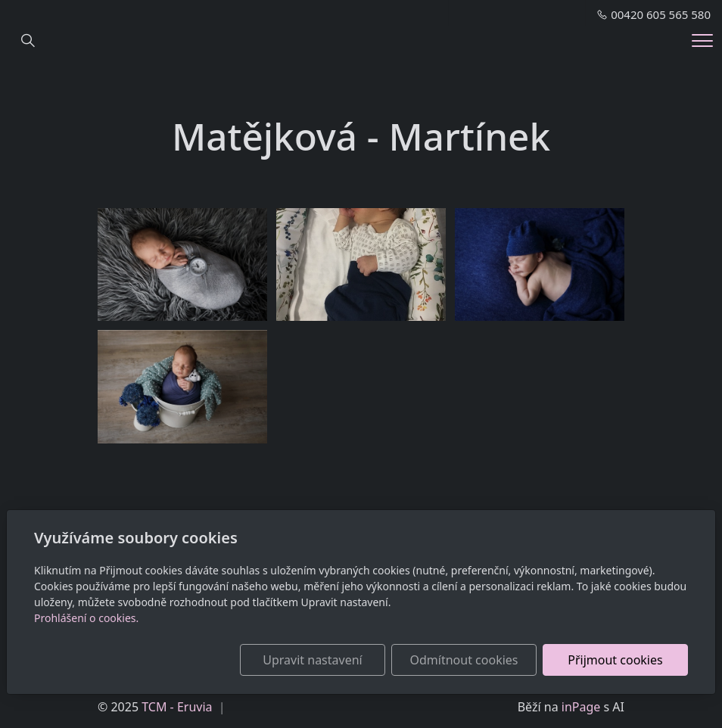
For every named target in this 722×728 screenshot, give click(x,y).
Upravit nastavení (312, 660)
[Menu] (702, 40)
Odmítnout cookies (464, 660)
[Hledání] (28, 41)
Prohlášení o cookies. (86, 618)
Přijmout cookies (615, 660)
